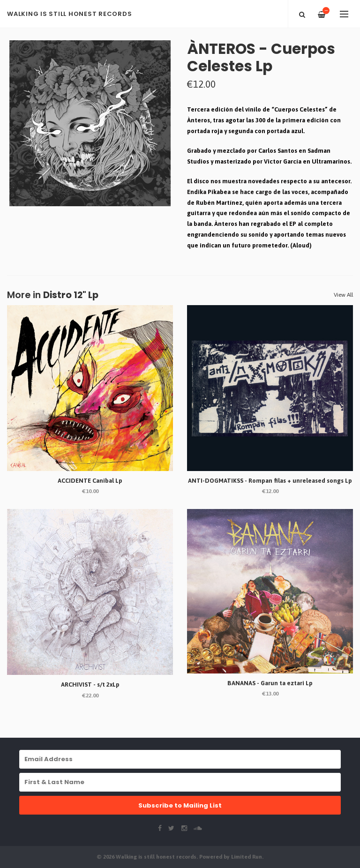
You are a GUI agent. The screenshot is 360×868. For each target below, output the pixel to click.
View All (343, 295)
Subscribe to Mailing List (180, 805)
